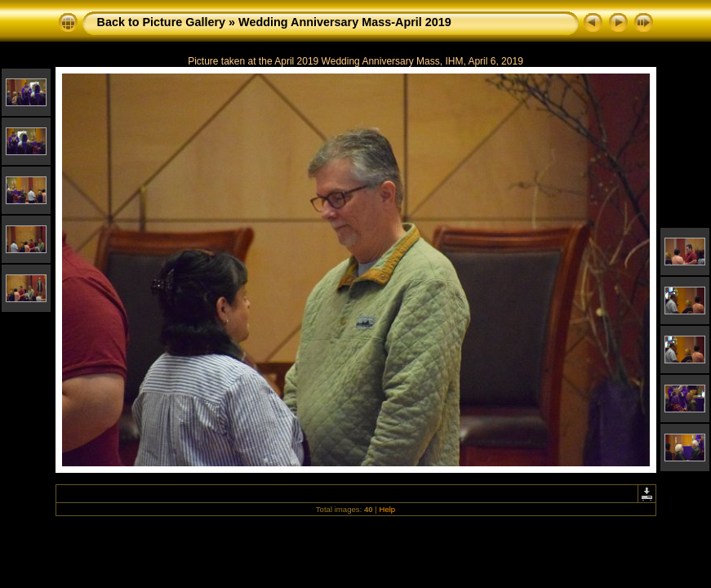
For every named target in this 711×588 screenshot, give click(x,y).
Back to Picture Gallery (162, 22)
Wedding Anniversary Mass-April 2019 (345, 22)
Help (387, 509)
